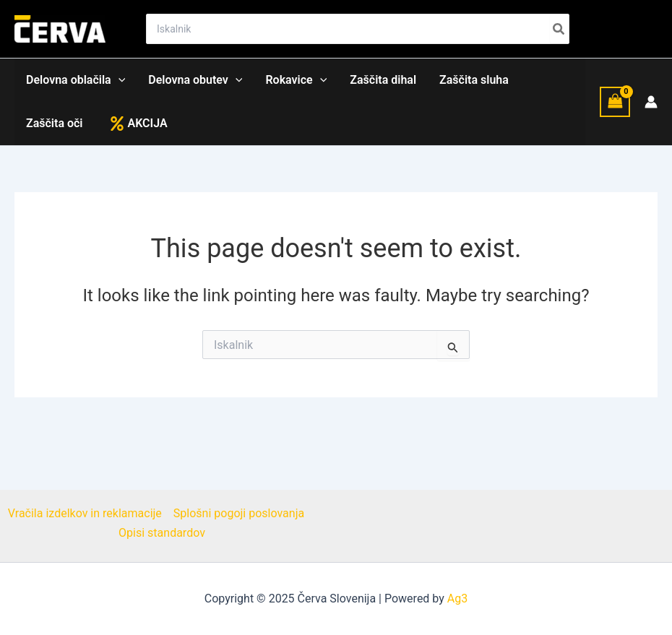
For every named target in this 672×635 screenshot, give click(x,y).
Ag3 (457, 599)
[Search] (559, 29)
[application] (119, 80)
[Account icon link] (651, 102)
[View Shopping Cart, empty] (615, 101)
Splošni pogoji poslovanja (239, 513)
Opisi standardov (162, 533)
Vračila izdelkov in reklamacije (85, 513)
